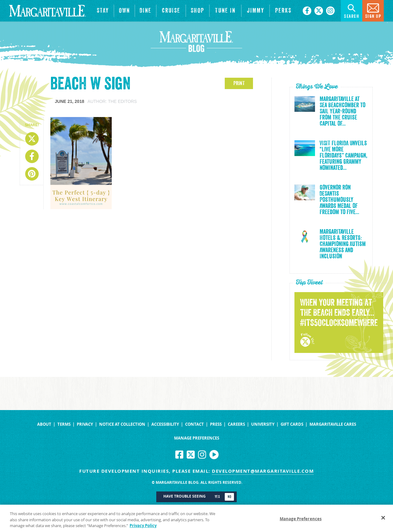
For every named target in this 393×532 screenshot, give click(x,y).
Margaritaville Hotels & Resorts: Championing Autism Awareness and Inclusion (343, 244)
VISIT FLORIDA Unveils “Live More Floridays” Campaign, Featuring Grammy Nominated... (343, 156)
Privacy (85, 424)
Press (216, 424)
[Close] (383, 520)
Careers (236, 424)
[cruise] (171, 11)
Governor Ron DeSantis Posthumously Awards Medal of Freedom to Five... (339, 200)
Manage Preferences (197, 438)
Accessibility (165, 424)
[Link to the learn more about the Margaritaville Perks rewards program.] (283, 11)
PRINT (239, 83)
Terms (64, 424)
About (44, 424)
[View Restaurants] (146, 11)
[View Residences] (124, 11)
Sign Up (373, 10)
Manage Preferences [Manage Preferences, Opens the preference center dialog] (301, 521)
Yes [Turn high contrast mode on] (217, 497)
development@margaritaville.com (263, 471)
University (263, 424)
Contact (195, 424)
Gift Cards (292, 424)
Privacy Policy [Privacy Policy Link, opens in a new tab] (143, 528)
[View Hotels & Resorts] (103, 11)
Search (352, 10)
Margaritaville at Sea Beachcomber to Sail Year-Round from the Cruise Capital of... (342, 111)
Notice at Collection (122, 424)
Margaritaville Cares (333, 424)
